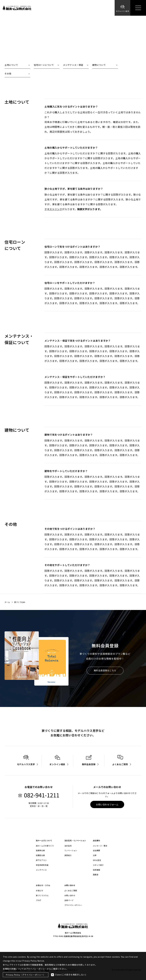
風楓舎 (96, 875)
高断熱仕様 (40, 850)
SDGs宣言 (97, 860)
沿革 (95, 855)
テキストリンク (53, 209)
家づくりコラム (42, 895)
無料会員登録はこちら (105, 671)
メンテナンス (41, 870)
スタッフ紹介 (98, 865)
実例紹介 (68, 855)
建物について (99, 65)
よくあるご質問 (71, 891)
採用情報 (97, 870)
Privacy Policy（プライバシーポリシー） (26, 975)
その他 (8, 74)
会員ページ (69, 900)
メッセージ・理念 (100, 846)
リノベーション (71, 850)
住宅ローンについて (44, 65)
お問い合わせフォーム (107, 804)
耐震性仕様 (40, 855)
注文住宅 (68, 846)
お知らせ (39, 891)
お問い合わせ (70, 895)
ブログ (39, 900)
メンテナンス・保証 (73, 65)
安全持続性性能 (42, 865)
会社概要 (97, 850)
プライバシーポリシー (73, 905)
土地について (11, 65)
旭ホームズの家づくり (45, 846)
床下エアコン (41, 860)
